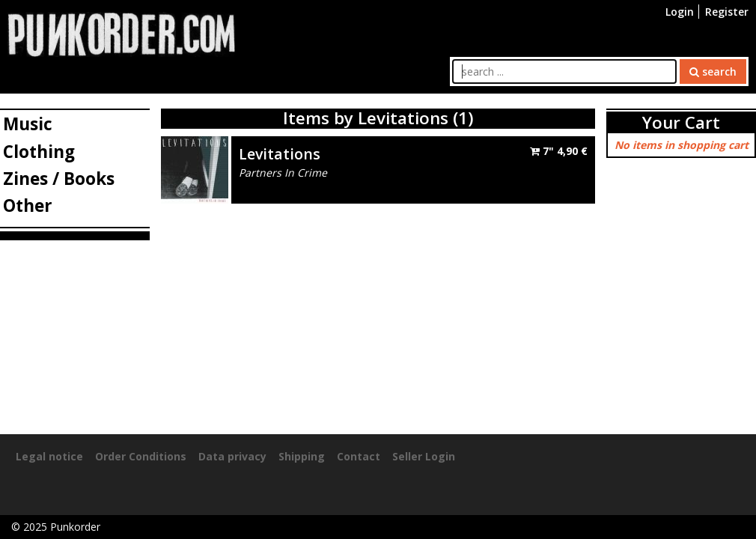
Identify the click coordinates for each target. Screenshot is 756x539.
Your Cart (681, 122)
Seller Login (424, 456)
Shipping (302, 456)
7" (559, 151)
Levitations (280, 154)
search (713, 71)
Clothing (39, 152)
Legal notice (49, 456)
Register (727, 12)
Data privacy (232, 456)
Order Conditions (141, 456)
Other (28, 205)
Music (28, 124)
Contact (359, 456)
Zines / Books (59, 179)
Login (680, 12)
